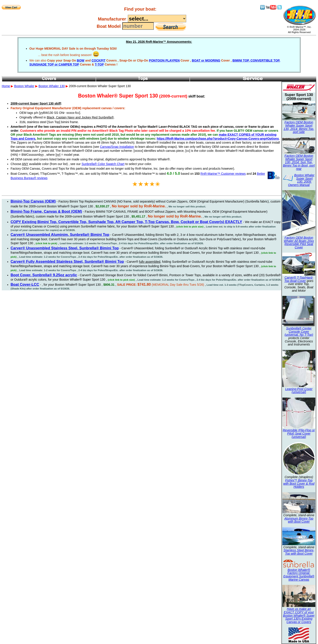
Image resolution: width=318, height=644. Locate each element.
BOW (81, 60)
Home (6, 86)
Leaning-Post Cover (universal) (299, 391)
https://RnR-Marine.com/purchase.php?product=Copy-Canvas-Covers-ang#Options (218, 139)
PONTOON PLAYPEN (164, 60)
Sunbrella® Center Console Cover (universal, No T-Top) (299, 331)
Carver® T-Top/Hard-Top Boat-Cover (299, 279)
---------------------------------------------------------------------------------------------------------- (157, 19)
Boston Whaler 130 (52, 86)
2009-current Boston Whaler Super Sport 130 (159, 148)
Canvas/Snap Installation (117, 147)
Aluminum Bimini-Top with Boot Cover (299, 520)
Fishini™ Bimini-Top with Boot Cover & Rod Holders (299, 483)
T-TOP (99, 64)
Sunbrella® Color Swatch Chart (103, 164)
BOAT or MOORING (206, 60)
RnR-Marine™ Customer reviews (223, 174)
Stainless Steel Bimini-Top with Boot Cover (299, 552)
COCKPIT (98, 60)
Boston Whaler (24, 86)
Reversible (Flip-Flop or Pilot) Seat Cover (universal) (299, 433)
